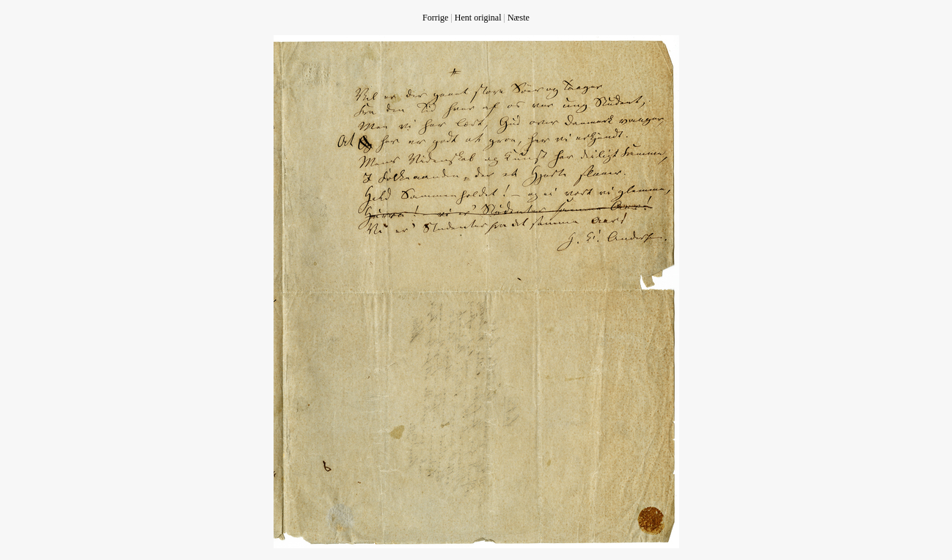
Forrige (435, 18)
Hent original (478, 18)
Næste (519, 18)
